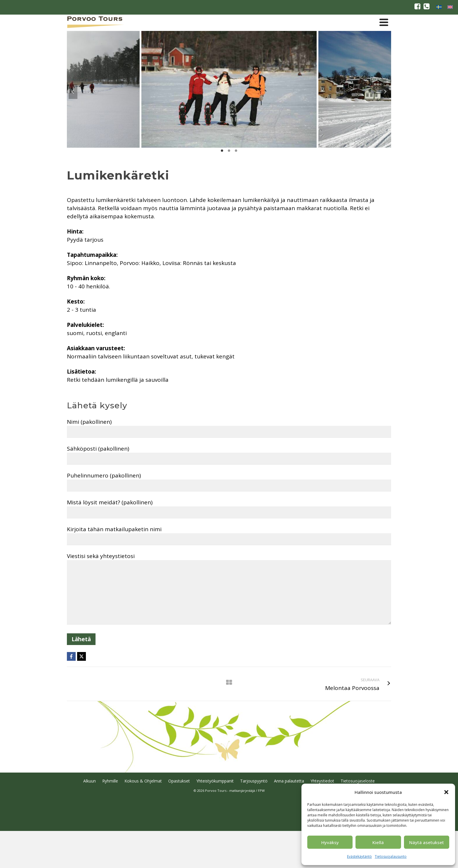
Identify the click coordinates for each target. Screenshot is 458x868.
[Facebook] (71, 656)
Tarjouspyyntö (254, 781)
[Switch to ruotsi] (439, 7)
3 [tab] (236, 151)
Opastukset (179, 781)
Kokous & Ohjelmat (143, 781)
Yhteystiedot (322, 781)
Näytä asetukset (427, 842)
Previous (73, 92)
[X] (81, 656)
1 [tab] (222, 151)
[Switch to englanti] (450, 7)
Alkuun (90, 781)
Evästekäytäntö (359, 856)
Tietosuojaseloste (358, 781)
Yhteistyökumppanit (215, 781)
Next (385, 92)
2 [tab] (229, 151)
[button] (446, 792)
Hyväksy (330, 842)
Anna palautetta (289, 781)
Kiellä (378, 842)
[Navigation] (384, 22)
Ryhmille (110, 781)
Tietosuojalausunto (391, 856)
